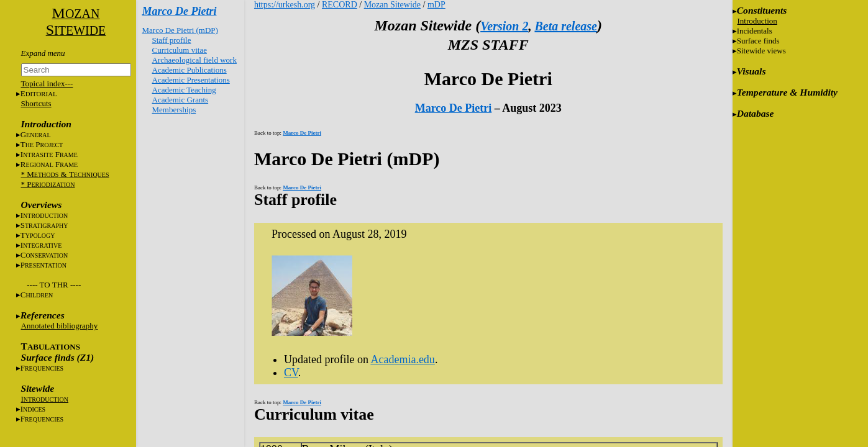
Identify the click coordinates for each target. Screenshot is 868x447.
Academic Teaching (184, 90)
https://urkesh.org (285, 5)
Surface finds (758, 41)
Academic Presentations (191, 80)
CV (291, 372)
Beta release (566, 26)
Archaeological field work (194, 60)
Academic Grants (180, 100)
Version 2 (504, 26)
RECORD (340, 5)
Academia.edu (402, 359)
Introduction (757, 21)
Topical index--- (47, 84)
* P (48, 184)
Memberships (174, 110)
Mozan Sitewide (392, 5)
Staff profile (172, 40)
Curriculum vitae (180, 50)
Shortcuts (36, 103)
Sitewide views (761, 51)
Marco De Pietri (180, 11)
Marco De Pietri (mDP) (180, 30)
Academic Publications (190, 70)
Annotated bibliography (60, 326)
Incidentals (755, 31)
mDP (436, 5)
